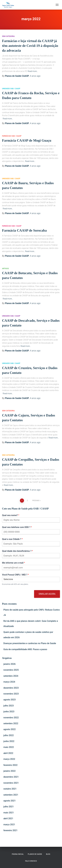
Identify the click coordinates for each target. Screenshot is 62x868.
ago (35, 76)
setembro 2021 (11, 795)
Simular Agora (47, 594)
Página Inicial (18, 854)
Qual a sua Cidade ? (12, 539)
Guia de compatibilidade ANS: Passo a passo (25, 649)
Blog (48, 854)
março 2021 (9, 825)
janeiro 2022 (9, 771)
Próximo (36, 501)
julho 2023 (9, 706)
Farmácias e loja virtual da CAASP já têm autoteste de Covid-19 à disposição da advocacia (30, 46)
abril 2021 (8, 818)
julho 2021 (9, 807)
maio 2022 (9, 747)
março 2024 (9, 682)
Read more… (33, 71)
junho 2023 (9, 712)
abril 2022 (8, 753)
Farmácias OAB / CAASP (12, 136)
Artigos (5, 269)
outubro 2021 (10, 789)
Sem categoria (8, 36)
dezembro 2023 (11, 688)
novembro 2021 (11, 783)
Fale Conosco (31, 861)
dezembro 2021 (11, 777)
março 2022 (9, 759)
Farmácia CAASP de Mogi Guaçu (27, 140)
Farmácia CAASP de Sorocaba (24, 230)
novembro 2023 (11, 694)
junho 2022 (9, 741)
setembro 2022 (11, 723)
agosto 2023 (10, 700)
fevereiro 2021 (10, 830)
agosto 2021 (10, 801)
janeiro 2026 (9, 664)
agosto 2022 (10, 729)
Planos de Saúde (35, 854)
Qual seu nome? (11, 515)
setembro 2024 (11, 676)
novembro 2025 (11, 670)
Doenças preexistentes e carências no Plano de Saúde (30, 643)
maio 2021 (9, 813)
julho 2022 (9, 735)
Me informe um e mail (13, 563)
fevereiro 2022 (10, 765)
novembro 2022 (11, 718)
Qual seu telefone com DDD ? (17, 527)
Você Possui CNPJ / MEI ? (15, 575)
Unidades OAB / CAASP (11, 89)
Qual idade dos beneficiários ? (18, 551)
